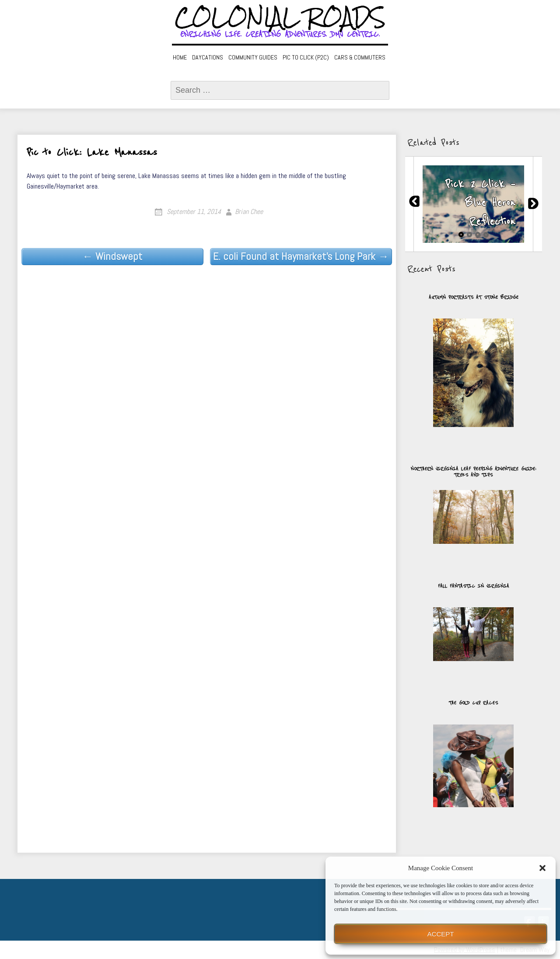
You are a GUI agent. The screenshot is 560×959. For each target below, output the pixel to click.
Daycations (208, 57)
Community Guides (253, 57)
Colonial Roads (280, 17)
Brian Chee (249, 212)
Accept (441, 934)
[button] (542, 868)
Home (180, 57)
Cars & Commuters (360, 57)
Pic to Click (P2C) (306, 57)
